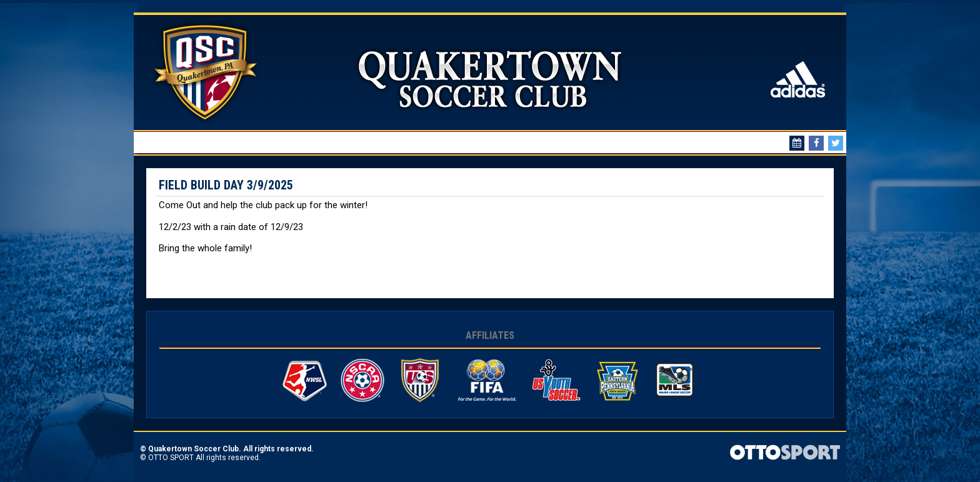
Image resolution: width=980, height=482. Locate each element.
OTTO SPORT (171, 458)
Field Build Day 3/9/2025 (226, 185)
